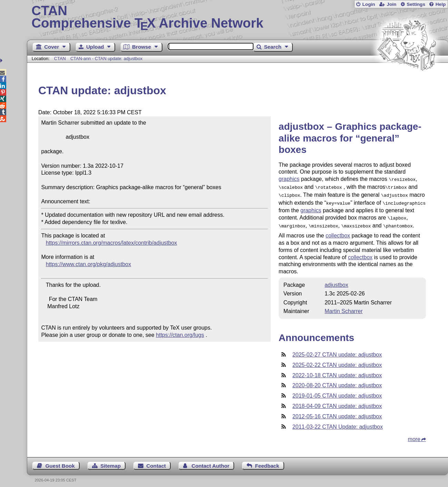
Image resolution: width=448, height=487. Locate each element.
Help (441, 4)
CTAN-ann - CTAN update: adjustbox (106, 59)
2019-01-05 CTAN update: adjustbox (337, 392)
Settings (416, 4)
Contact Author (210, 462)
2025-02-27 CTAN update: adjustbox (337, 350)
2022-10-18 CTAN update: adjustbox (337, 371)
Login (369, 4)
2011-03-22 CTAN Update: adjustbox (338, 423)
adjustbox (336, 281)
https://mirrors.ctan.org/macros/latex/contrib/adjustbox (112, 243)
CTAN (60, 59)
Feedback (267, 462)
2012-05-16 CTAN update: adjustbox (337, 412)
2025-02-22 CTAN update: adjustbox (337, 361)
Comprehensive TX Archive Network (237, 17)
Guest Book (60, 462)
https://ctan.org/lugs (180, 335)
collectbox (338, 231)
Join (391, 4)
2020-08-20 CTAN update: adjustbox (337, 381)
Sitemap (111, 462)
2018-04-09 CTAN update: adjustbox (337, 402)
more (414, 435)
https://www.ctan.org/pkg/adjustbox (88, 264)
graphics (289, 179)
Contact (156, 462)
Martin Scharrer (344, 307)
